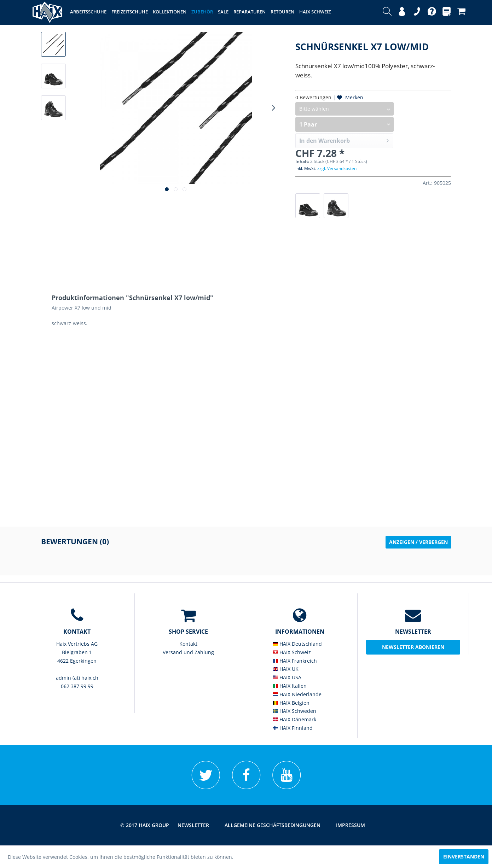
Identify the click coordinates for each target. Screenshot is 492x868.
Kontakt (188, 644)
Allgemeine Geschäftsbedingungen (273, 825)
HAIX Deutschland (297, 644)
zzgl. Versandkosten (337, 168)
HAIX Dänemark (295, 719)
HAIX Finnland (293, 728)
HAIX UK (286, 669)
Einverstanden (464, 857)
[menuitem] (387, 12)
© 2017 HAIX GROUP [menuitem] (145, 825)
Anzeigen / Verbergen (418, 542)
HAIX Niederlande (297, 694)
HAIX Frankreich (295, 661)
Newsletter (193, 825)
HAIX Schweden (295, 711)
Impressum (351, 825)
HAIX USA (287, 677)
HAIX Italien (290, 686)
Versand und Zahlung (188, 652)
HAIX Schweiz (292, 652)
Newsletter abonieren (413, 647)
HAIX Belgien (291, 703)
